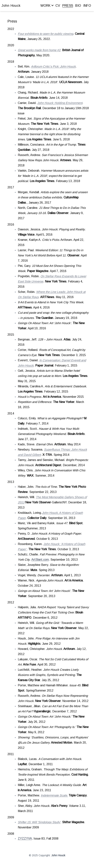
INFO (87, 6)
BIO (78, 6)
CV (58, 6)
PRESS (68, 6)
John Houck (11, 6)
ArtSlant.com (40, 560)
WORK (47, 6)
